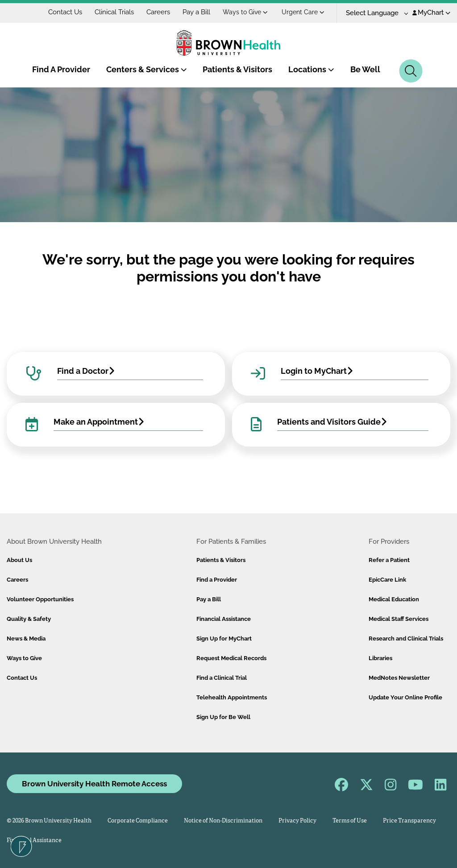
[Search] (411, 71)
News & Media (26, 639)
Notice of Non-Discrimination (223, 821)
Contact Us (65, 12)
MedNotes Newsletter (399, 678)
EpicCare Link (387, 580)
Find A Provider (61, 69)
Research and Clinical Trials (406, 639)
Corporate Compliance (138, 821)
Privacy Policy (297, 821)
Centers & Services (147, 69)
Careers (158, 12)
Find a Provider (217, 580)
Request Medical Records (231, 658)
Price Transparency (409, 821)
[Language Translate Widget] (374, 13)
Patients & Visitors (237, 69)
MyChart (431, 12)
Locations (311, 69)
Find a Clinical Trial (222, 678)
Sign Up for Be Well (223, 717)
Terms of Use (350, 821)
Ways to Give (245, 12)
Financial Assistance (224, 619)
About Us (19, 560)
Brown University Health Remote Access (94, 784)
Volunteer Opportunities (40, 599)
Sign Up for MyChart (224, 639)
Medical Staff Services (399, 619)
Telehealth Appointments (232, 697)
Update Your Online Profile (405, 697)
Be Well (365, 69)
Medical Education (394, 599)
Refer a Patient (389, 560)
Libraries (380, 658)
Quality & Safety (29, 619)
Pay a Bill (196, 12)
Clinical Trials (114, 12)
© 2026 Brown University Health (49, 821)
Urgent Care (303, 12)
